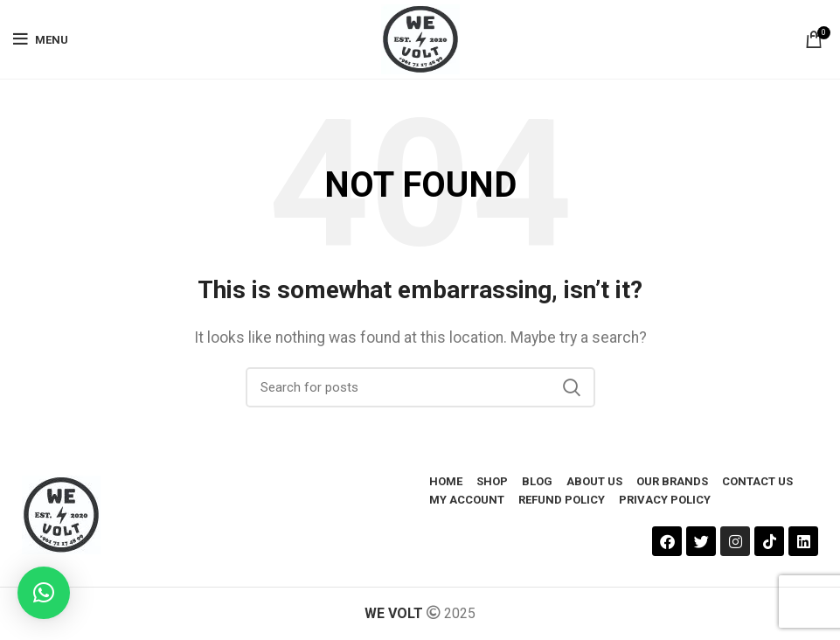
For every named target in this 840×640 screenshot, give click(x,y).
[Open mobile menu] (41, 39)
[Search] (420, 387)
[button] (44, 593)
